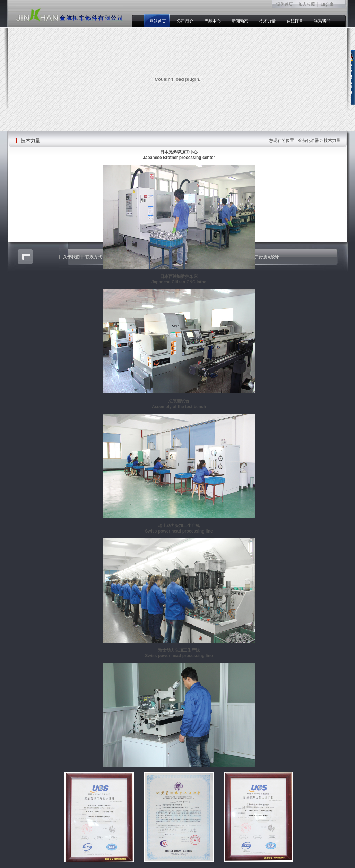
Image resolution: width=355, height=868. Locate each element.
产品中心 (213, 21)
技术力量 (267, 21)
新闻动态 (240, 21)
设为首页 (285, 4)
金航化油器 (309, 141)
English (327, 4)
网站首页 (158, 21)
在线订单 (295, 21)
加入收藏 (307, 4)
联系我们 (322, 21)
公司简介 (185, 21)
